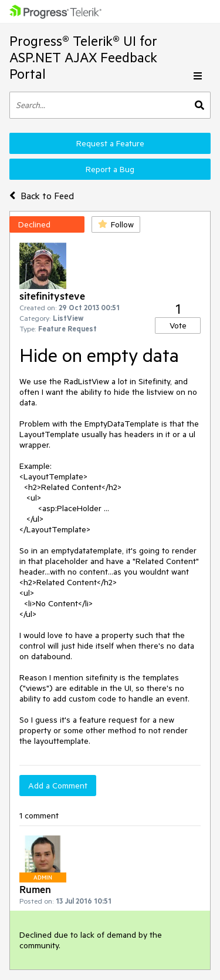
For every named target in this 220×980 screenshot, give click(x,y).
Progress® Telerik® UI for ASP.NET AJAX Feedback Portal (83, 57)
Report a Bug (110, 169)
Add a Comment (58, 786)
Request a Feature (110, 143)
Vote (178, 325)
